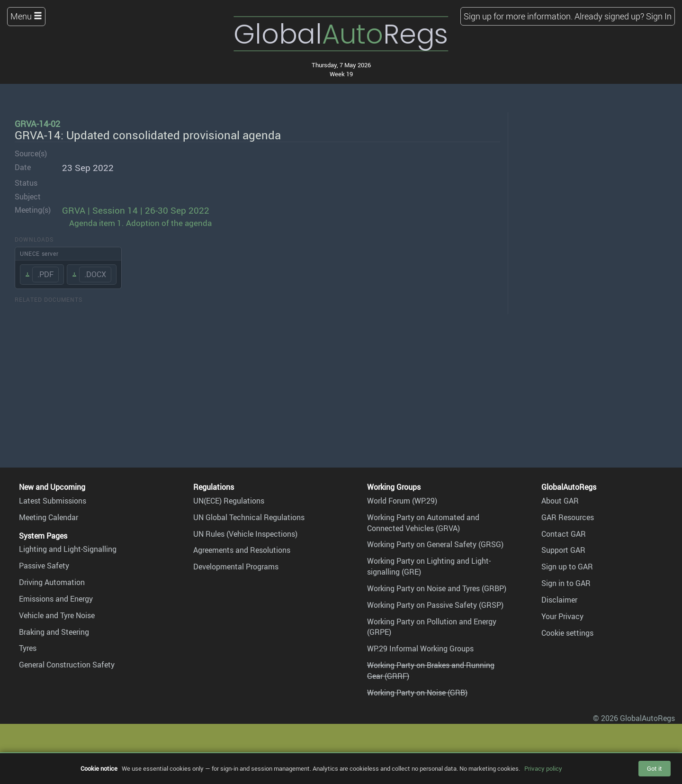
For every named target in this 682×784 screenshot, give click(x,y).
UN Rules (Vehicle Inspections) (245, 534)
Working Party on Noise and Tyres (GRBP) (437, 588)
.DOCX (95, 274)
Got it (655, 768)
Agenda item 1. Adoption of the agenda (140, 223)
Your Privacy (562, 616)
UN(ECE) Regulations (229, 501)
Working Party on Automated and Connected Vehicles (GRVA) (423, 523)
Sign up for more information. (518, 16)
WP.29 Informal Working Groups (420, 649)
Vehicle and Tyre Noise (57, 615)
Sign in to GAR (566, 583)
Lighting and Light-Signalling (68, 549)
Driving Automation (52, 582)
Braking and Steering (54, 632)
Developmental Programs (236, 567)
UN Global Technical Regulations (249, 517)
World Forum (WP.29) (402, 501)
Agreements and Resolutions (242, 550)
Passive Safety (44, 566)
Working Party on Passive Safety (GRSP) (435, 605)
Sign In (659, 16)
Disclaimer (559, 600)
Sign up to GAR (567, 567)
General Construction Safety (67, 665)
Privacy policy (543, 768)
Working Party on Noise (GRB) (417, 693)
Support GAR (563, 550)
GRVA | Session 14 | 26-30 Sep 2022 (136, 210)
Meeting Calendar (49, 517)
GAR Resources (568, 517)
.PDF (45, 274)
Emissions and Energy (56, 599)
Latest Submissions (53, 501)
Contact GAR (564, 534)
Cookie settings (567, 633)
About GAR (560, 501)
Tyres (28, 648)
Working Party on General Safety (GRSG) (435, 544)
